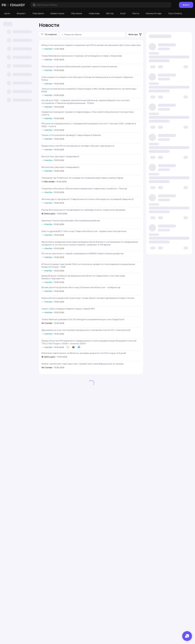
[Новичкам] (94, 13)
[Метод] (110, 13)
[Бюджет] (21, 13)
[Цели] (7, 13)
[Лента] (136, 13)
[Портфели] (38, 13)
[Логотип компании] (13, 5)
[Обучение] (77, 13)
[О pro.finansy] (175, 13)
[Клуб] (123, 13)
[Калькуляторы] (154, 13)
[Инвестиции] (57, 13)
